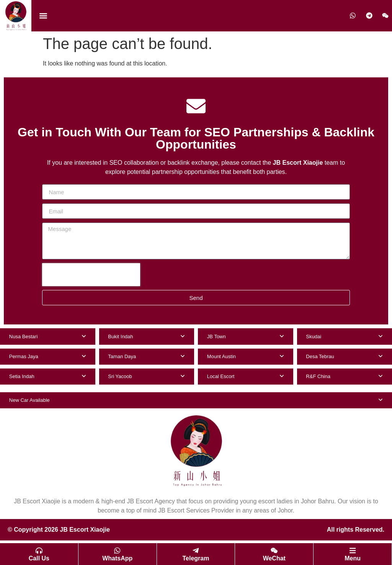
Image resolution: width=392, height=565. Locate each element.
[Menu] (353, 550)
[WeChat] (274, 550)
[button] (43, 16)
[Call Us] (39, 550)
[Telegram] (196, 550)
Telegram (196, 558)
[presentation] (91, 275)
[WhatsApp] (118, 550)
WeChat (274, 558)
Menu (353, 558)
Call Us (39, 558)
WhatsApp (117, 558)
